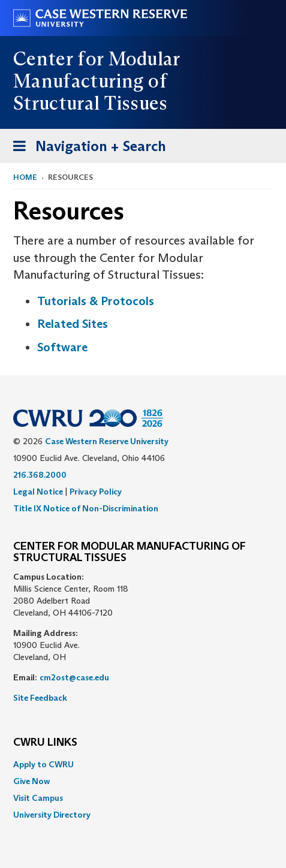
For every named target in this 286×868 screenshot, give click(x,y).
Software (62, 347)
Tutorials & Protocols (96, 301)
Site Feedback (40, 698)
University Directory (52, 815)
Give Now (31, 781)
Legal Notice (38, 492)
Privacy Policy (96, 492)
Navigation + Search (86, 148)
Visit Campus (38, 798)
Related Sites (73, 324)
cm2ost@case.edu (74, 677)
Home (25, 177)
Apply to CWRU (43, 764)
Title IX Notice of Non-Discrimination (86, 508)
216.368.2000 (40, 475)
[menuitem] (143, 764)
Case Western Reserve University (107, 441)
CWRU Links (45, 743)
